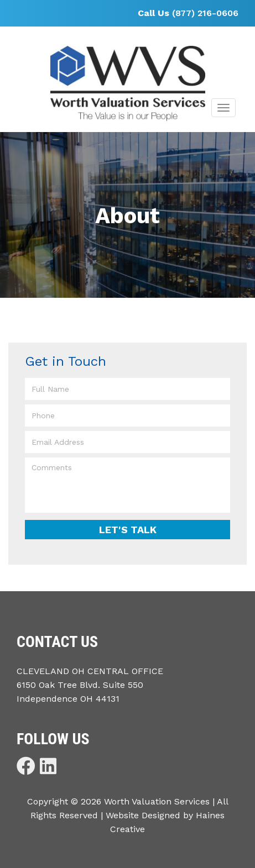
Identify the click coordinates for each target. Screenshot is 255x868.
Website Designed (143, 815)
